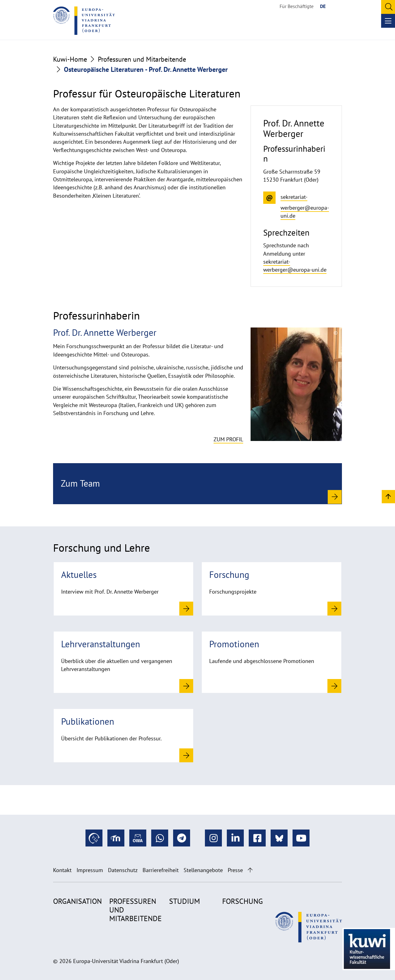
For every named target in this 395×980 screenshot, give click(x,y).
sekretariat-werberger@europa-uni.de (295, 266)
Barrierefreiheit (161, 870)
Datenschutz (123, 870)
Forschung (243, 901)
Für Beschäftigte (297, 6)
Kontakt (62, 870)
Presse (235, 870)
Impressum (90, 870)
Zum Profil (228, 439)
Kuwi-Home (70, 59)
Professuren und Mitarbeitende (142, 59)
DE (323, 6)
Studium (185, 901)
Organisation (77, 901)
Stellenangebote (203, 870)
